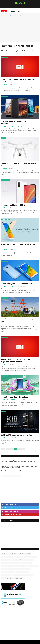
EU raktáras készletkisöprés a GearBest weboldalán (16, 122)
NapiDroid (20, 3)
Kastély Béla (8, 438)
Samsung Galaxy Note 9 (31, 566)
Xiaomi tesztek (19, 578)
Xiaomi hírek (16, 575)
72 (19, 449)
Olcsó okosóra (26, 563)
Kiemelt (4, 138)
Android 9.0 (5, 554)
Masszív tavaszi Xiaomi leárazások (14, 397)
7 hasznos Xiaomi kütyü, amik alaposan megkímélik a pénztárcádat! (16, 361)
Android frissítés (25, 554)
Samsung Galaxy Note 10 (9, 569)
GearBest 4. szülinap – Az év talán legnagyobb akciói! (18, 320)
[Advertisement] (20, 31)
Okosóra (17, 563)
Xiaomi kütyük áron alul (14, 11)
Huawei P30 (19, 557)
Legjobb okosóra (7, 563)
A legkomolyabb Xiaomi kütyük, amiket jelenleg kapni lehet (18, 81)
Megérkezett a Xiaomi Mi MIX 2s (13, 205)
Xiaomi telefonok (7, 578)
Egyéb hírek (5, 58)
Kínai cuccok (6, 560)
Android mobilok (6, 180)
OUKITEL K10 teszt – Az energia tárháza (16, 435)
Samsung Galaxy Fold (22, 572)
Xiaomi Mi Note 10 (27, 575)
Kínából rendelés (17, 560)
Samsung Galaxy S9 (24, 569)
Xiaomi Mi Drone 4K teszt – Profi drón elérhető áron (19, 164)
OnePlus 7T (5, 566)
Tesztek (4, 412)
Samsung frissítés (16, 566)
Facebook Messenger (8, 557)
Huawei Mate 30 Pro (30, 557)
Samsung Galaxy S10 (8, 572)
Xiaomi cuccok (6, 575)
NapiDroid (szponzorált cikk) (12, 126)
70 (13, 449)
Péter (6, 85)
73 (22, 449)
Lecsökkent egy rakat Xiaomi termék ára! (16, 284)
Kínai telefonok (29, 560)
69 (10, 449)
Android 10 (14, 554)
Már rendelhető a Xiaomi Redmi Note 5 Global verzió (18, 246)
